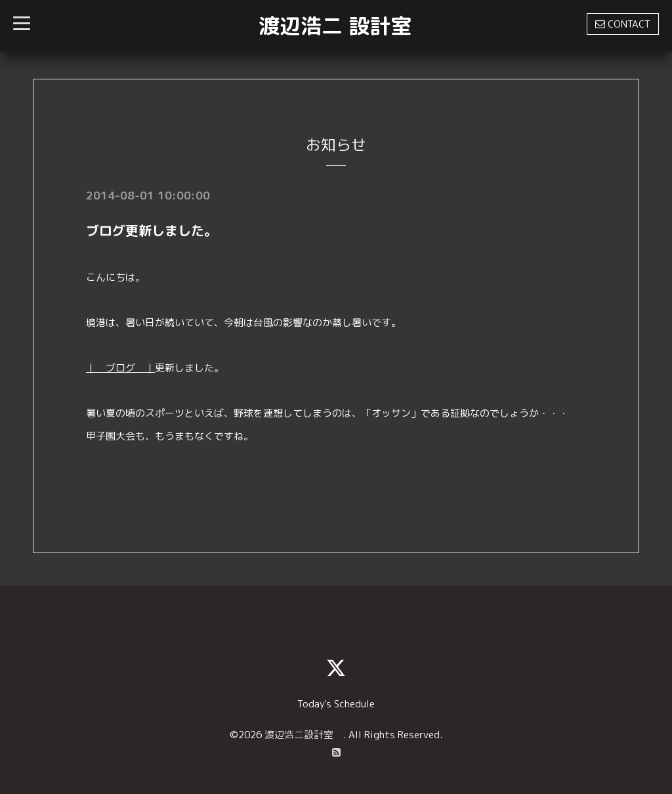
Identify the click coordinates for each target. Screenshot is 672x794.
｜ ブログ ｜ (120, 368)
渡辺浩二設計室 (304, 735)
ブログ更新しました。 (152, 230)
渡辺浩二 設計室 (335, 26)
